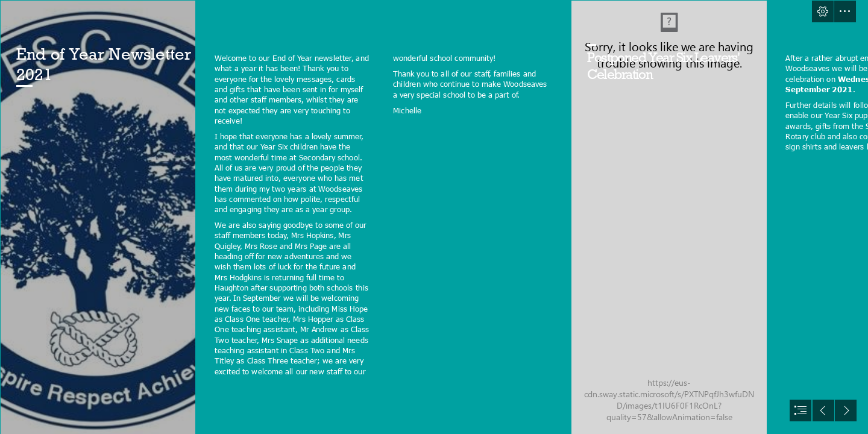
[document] (434, 217)
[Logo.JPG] (98, 217)
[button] (823, 11)
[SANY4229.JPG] (668, 217)
